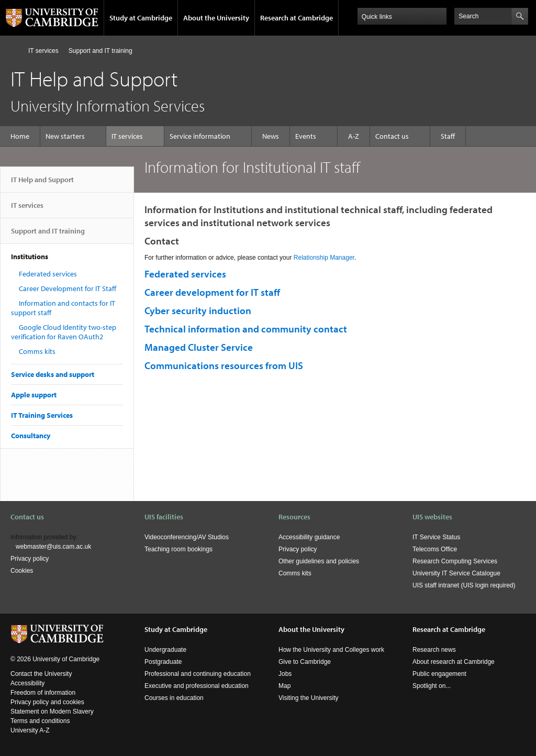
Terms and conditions (40, 721)
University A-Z (30, 730)
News (271, 136)
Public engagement (439, 674)
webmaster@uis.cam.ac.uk (53, 547)
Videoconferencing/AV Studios (187, 537)
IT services (43, 51)
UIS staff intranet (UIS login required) (464, 585)
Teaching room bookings (178, 549)
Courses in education (174, 698)
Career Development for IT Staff (68, 288)
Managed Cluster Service (199, 347)
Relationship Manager (324, 258)
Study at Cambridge (141, 18)
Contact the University (41, 674)
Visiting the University (309, 698)
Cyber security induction (198, 310)
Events (306, 136)
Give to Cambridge (305, 662)
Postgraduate (163, 662)
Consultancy (31, 436)
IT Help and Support (42, 184)
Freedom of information (43, 693)
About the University (216, 18)
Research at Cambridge (297, 18)
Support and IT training (100, 51)
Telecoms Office (435, 549)
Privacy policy (30, 559)
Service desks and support (53, 374)
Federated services (48, 274)
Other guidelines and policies (319, 561)
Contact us (392, 136)
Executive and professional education (197, 686)
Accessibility (27, 683)
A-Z (354, 136)
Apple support (34, 395)
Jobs (285, 674)
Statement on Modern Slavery (52, 711)
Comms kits (37, 351)
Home (15, 51)
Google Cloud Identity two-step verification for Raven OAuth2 (64, 332)
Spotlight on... (432, 686)
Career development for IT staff (212, 292)
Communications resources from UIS (224, 365)
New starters (65, 136)
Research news (434, 650)
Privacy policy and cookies (47, 702)
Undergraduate (165, 650)
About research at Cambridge (454, 662)
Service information (200, 136)
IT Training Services (42, 415)
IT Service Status (436, 537)
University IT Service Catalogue (456, 573)
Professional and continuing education (198, 674)
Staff (448, 136)
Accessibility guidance (309, 537)
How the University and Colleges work (331, 650)
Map (284, 686)
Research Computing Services (455, 561)
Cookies (22, 571)
